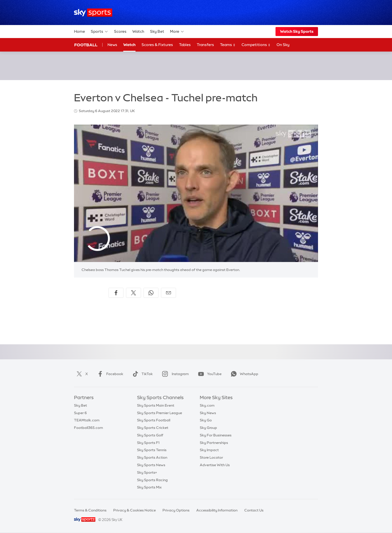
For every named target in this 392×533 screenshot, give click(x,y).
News (112, 45)
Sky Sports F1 (148, 443)
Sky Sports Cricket (153, 428)
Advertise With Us (215, 465)
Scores (120, 31)
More (177, 32)
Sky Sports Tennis (152, 450)
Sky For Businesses (216, 435)
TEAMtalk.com (87, 420)
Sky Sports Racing (152, 480)
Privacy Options (176, 510)
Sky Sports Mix (149, 487)
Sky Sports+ (147, 472)
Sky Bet (157, 31)
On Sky (283, 45)
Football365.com (88, 428)
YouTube (209, 374)
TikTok (142, 374)
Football (86, 45)
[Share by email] (168, 293)
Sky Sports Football (154, 420)
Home (79, 31)
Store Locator (211, 457)
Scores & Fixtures (157, 45)
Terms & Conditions (90, 510)
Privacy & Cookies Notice (134, 510)
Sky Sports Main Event (156, 405)
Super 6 (80, 413)
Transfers (205, 45)
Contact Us (254, 510)
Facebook (109, 374)
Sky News (208, 413)
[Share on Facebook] (116, 293)
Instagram (174, 374)
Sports (99, 32)
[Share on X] (133, 293)
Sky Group (208, 428)
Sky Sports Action (152, 457)
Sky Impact (209, 450)
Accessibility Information (217, 510)
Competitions (256, 45)
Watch (138, 31)
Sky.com (207, 405)
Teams (228, 45)
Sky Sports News (151, 465)
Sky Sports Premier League (159, 413)
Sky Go (206, 420)
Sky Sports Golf (150, 435)
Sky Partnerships (214, 443)
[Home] (93, 13)
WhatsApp (243, 374)
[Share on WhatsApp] (151, 293)
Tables (185, 45)
